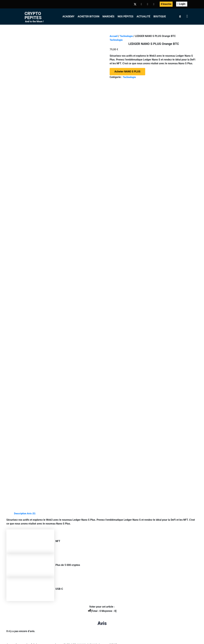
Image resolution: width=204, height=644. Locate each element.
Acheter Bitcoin (88, 16)
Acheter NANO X (131, 378)
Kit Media (133, 588)
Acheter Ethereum (111, 542)
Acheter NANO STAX (180, 378)
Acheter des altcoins (112, 576)
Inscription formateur (69, 542)
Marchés (108, 16)
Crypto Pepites (33, 16)
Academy (68, 16)
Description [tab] (20, 81)
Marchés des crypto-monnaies (118, 519)
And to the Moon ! (34, 21)
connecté (31, 217)
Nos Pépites (126, 16)
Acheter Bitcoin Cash (112, 559)
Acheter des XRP (110, 554)
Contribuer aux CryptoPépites (164, 548)
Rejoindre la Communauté (162, 542)
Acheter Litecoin (110, 548)
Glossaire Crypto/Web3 (70, 548)
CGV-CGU (116, 588)
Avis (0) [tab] (32, 81)
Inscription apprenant (69, 536)
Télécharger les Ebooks (160, 531)
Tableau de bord (66, 531)
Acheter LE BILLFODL (39, 378)
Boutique (160, 16)
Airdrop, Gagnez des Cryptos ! (164, 525)
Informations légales (92, 588)
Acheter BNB (108, 531)
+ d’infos (54, 604)
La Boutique (154, 554)
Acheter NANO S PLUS (127, 72)
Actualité (143, 16)
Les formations (65, 519)
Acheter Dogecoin (111, 565)
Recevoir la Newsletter (160, 536)
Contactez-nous (154, 588)
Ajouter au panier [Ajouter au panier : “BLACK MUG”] (83, 378)
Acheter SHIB (108, 571)
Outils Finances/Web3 (69, 554)
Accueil (114, 36)
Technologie (127, 36)
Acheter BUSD (109, 536)
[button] (180, 16)
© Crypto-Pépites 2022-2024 (58, 588)
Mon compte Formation (70, 525)
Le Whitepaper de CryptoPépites (165, 519)
